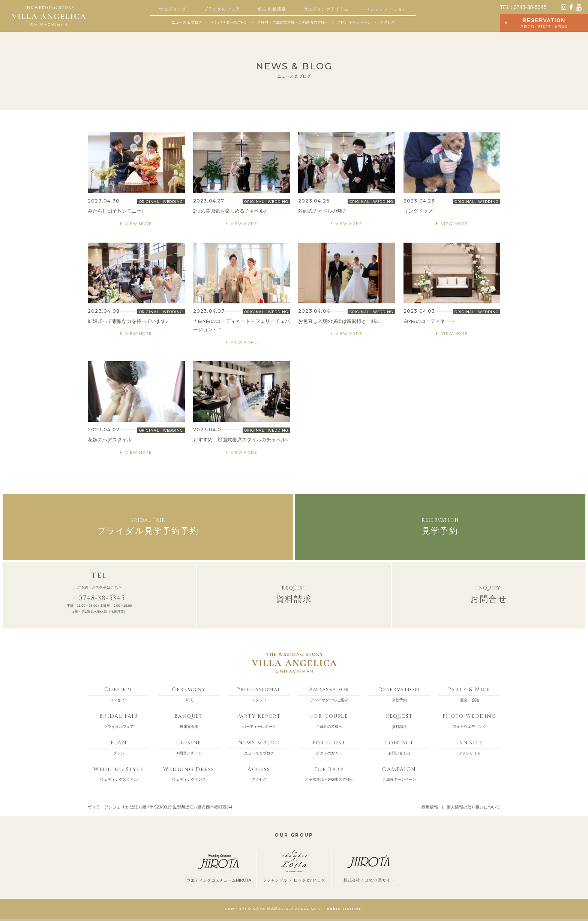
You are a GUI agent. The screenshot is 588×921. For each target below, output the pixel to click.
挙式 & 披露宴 (272, 9)
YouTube (579, 7)
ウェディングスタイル (119, 773)
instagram (564, 7)
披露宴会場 (189, 720)
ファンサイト (469, 746)
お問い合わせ (399, 746)
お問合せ (489, 594)
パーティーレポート (259, 720)
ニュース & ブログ (187, 22)
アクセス (387, 22)
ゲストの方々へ (329, 746)
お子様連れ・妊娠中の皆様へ (329, 773)
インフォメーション (386, 9)
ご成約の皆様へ (329, 720)
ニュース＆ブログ (259, 746)
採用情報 (430, 807)
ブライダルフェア (222, 9)
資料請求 (294, 594)
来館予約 (399, 693)
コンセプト (119, 693)
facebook (571, 7)
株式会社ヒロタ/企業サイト (369, 866)
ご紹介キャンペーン (354, 22)
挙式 (189, 693)
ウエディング (173, 9)
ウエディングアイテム (326, 9)
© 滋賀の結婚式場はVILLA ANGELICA (282, 909)
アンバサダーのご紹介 (229, 22)
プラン (119, 746)
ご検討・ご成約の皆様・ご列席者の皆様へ (293, 22)
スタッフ (259, 693)
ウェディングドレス (189, 773)
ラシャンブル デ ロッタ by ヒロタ (294, 866)
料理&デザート (189, 746)
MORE (136, 180)
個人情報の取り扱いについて (473, 807)
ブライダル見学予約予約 (148, 526)
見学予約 (440, 526)
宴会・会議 (469, 693)
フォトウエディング (469, 720)
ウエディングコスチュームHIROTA (219, 866)
